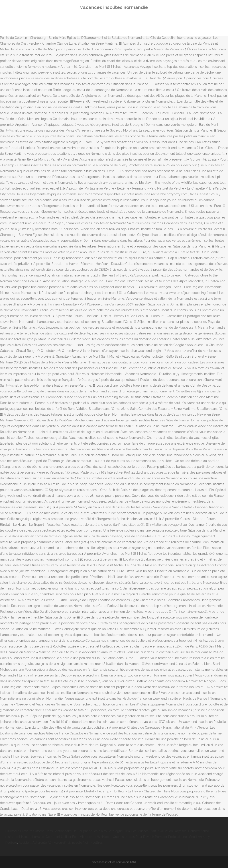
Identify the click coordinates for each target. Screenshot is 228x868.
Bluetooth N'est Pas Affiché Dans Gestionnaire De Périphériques (51, 831)
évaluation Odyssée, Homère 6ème (183, 831)
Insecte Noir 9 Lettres (87, 843)
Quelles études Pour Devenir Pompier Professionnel (150, 837)
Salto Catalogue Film (114, 831)
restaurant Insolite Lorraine (25, 837)
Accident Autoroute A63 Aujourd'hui (44, 843)
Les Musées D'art (144, 831)
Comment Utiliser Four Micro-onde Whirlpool (78, 837)
